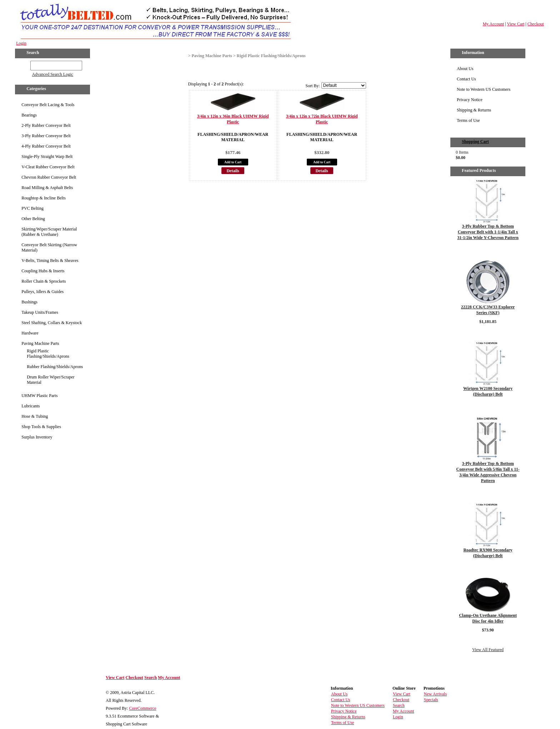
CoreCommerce (142, 708)
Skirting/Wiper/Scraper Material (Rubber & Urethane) (49, 232)
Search (151, 678)
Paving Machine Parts (40, 343)
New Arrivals (435, 694)
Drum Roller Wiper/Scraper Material (51, 380)
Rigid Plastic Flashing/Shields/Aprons (48, 354)
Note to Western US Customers (484, 89)
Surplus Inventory (37, 437)
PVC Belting (32, 208)
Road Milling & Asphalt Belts (47, 188)
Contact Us (466, 79)
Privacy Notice (470, 100)
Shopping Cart (475, 142)
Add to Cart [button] (233, 162)
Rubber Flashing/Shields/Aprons (55, 367)
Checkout (536, 24)
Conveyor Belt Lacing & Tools (48, 105)
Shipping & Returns (474, 110)
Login (21, 43)
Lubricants (31, 406)
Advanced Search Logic (53, 74)
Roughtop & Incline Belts (44, 198)
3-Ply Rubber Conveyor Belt (46, 136)
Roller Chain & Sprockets (44, 281)
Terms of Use (468, 120)
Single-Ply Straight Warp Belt (47, 157)
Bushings (29, 302)
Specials (431, 700)
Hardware (30, 333)
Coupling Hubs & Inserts (43, 271)
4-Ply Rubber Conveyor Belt (46, 146)
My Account (494, 24)
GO (26, 64)
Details (233, 171)
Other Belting (33, 219)
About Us (465, 69)
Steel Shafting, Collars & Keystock (52, 323)
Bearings (29, 115)
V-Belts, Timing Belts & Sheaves (50, 261)
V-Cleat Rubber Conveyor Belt (48, 167)
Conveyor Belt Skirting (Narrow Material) (49, 247)
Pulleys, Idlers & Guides (42, 292)
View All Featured (488, 650)
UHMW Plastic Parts (39, 396)
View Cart (516, 24)
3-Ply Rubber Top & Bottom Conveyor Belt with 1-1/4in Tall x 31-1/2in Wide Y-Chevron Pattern (488, 232)
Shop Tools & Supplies (41, 427)
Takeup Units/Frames (40, 312)
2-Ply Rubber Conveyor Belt (46, 125)
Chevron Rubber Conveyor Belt (49, 177)
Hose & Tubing (35, 416)
